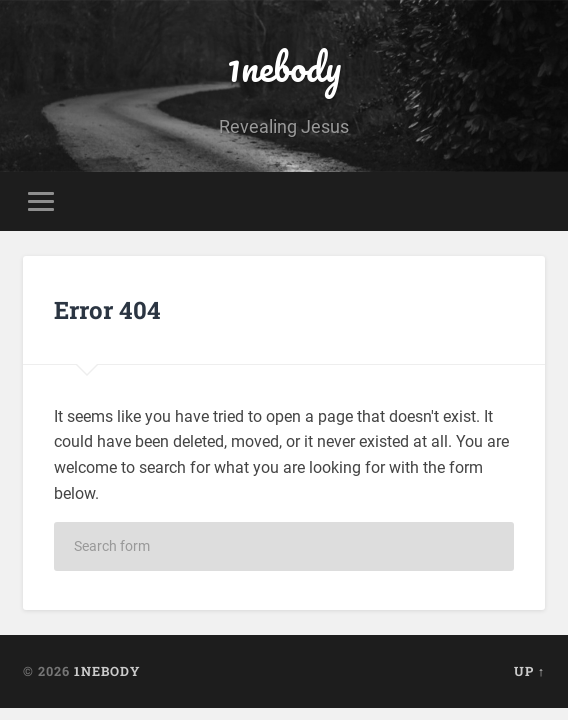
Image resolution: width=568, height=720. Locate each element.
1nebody (284, 66)
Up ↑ (529, 671)
